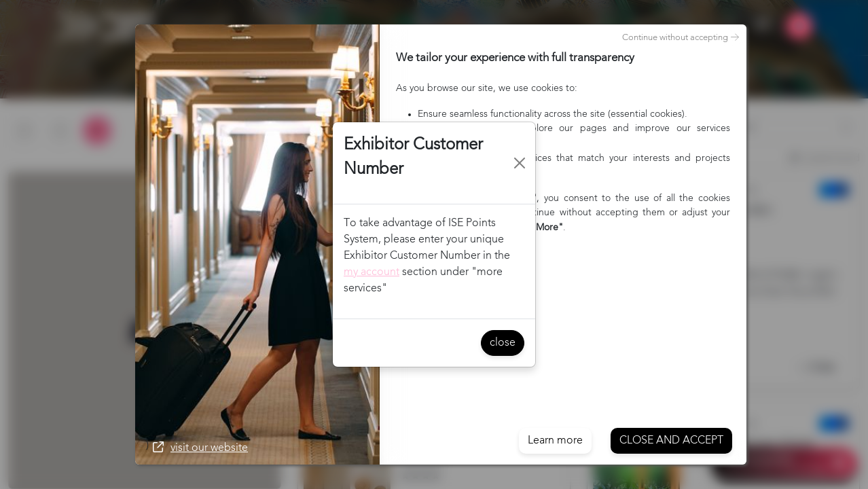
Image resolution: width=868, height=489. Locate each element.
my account (372, 272)
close (503, 343)
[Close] (520, 163)
